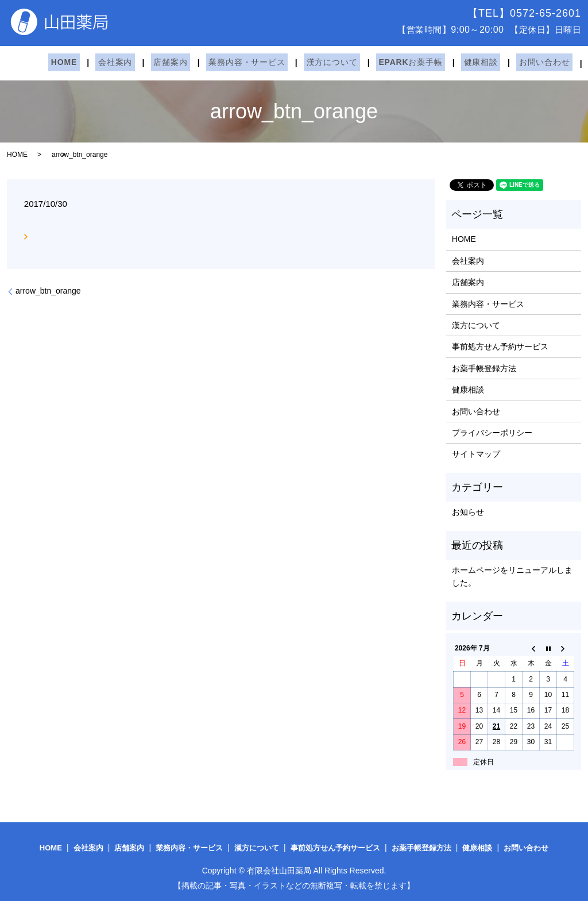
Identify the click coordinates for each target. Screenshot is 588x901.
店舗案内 (157, 63)
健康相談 (446, 63)
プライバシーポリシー (492, 433)
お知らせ (468, 512)
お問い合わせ (504, 63)
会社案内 (107, 63)
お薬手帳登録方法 (484, 368)
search (552, 63)
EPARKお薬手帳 (381, 63)
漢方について (308, 63)
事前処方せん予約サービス (500, 346)
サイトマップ (476, 454)
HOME (61, 63)
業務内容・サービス (228, 63)
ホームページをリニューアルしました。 (512, 576)
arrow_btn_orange (48, 291)
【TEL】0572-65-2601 (524, 13)
